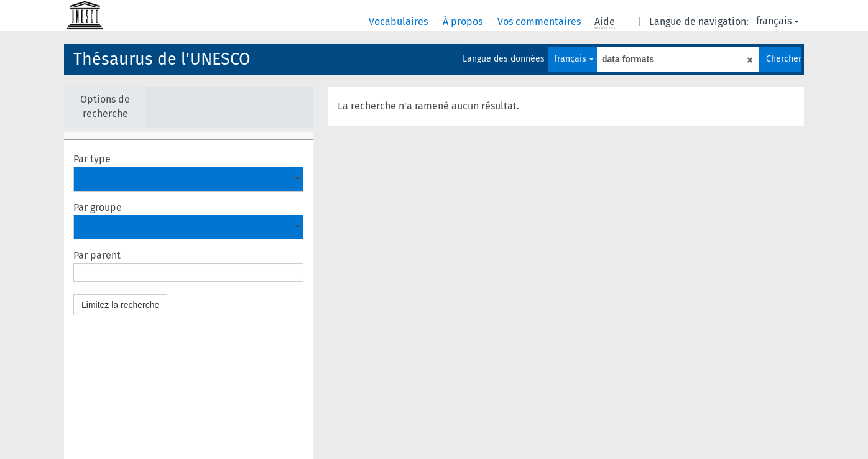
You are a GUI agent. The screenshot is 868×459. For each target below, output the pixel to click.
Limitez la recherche (120, 305)
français (778, 21)
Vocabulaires (399, 21)
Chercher (783, 59)
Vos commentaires (540, 21)
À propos (464, 21)
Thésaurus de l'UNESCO (162, 59)
